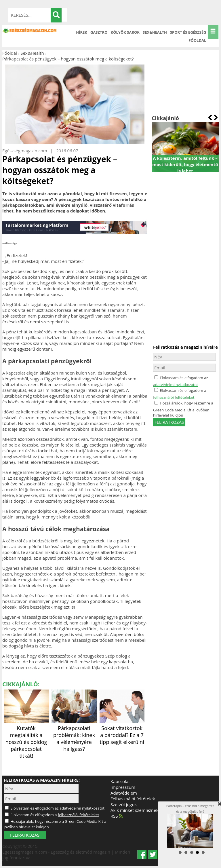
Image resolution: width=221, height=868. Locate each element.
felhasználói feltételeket (174, 397)
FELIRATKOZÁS (25, 835)
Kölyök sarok (125, 32)
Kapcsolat (120, 781)
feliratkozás (169, 422)
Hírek (82, 32)
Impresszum (123, 787)
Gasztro (99, 32)
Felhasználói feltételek (133, 799)
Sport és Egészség (188, 32)
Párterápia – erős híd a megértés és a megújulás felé (190, 826)
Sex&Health (155, 32)
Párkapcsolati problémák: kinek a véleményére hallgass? (74, 735)
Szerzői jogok (124, 804)
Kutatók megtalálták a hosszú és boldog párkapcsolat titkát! (26, 738)
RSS (117, 816)
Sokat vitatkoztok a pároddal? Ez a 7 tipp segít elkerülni (122, 732)
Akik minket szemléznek (135, 810)
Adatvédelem (124, 793)
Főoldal (197, 40)
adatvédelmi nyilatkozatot (176, 385)
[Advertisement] (185, 85)
